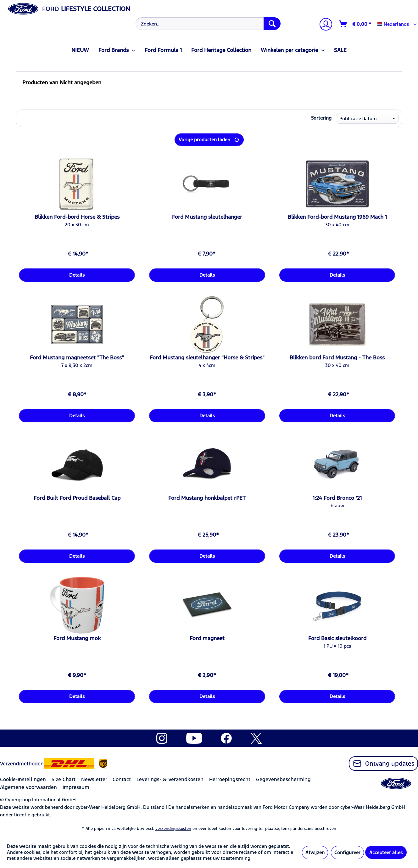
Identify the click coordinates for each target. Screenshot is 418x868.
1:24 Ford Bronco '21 (337, 498)
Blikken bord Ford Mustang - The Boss (337, 358)
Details (77, 275)
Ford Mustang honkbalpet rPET (207, 498)
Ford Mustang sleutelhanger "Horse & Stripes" (207, 358)
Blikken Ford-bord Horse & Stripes (77, 217)
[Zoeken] (272, 24)
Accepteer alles (386, 852)
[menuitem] (207, 24)
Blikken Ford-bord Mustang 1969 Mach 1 (337, 217)
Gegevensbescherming (283, 779)
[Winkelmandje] (355, 24)
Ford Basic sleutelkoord (337, 638)
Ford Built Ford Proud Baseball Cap (77, 498)
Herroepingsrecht (230, 779)
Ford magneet (207, 638)
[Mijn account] (323, 25)
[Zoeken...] (208, 24)
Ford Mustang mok (77, 638)
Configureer (347, 852)
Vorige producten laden (209, 139)
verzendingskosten (173, 829)
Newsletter (94, 779)
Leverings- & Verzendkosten (170, 779)
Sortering (321, 118)
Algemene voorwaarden (28, 787)
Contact (122, 779)
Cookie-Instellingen (23, 779)
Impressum (76, 787)
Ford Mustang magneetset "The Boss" (77, 358)
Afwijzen (315, 852)
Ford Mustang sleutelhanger (207, 217)
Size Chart (64, 779)
